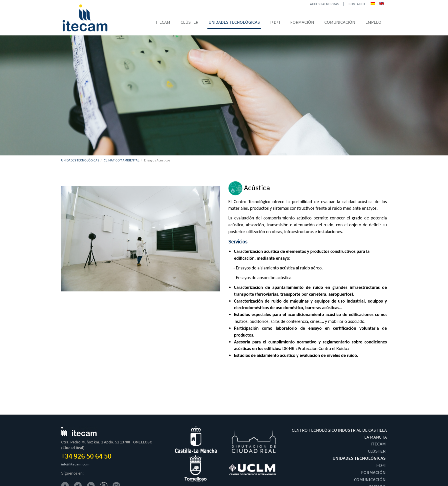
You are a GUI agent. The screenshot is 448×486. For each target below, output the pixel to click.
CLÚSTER (377, 451)
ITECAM (378, 444)
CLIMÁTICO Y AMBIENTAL (122, 160)
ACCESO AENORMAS (324, 4)
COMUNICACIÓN (370, 479)
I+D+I (381, 465)
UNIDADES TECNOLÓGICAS (80, 160)
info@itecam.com (75, 464)
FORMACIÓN (373, 472)
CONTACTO (357, 4)
